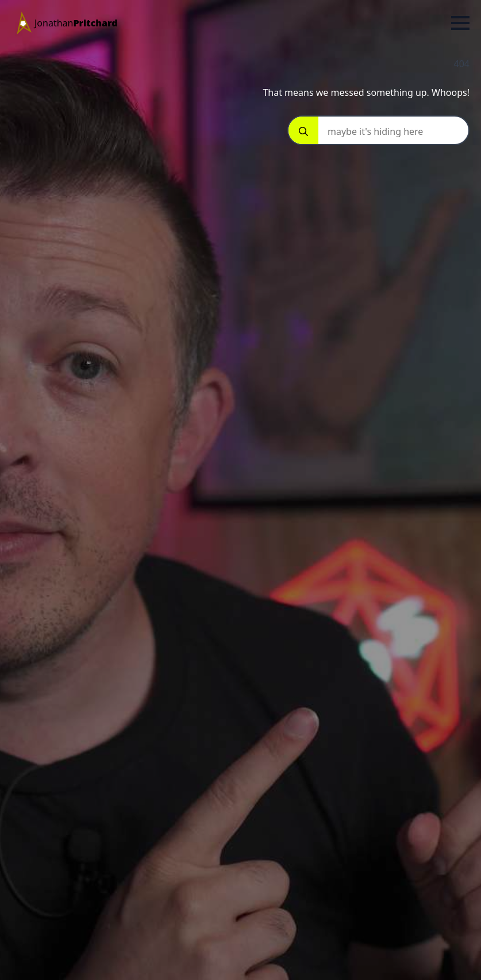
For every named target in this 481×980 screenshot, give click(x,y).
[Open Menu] (460, 23)
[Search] (303, 131)
